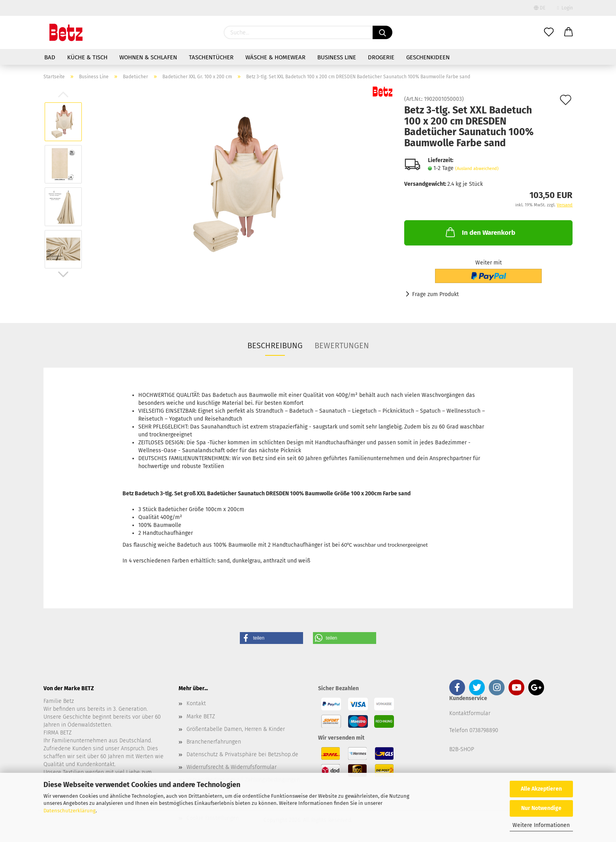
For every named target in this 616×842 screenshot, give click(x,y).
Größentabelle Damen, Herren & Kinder (236, 729)
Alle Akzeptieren (541, 789)
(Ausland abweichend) (477, 169)
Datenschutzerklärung (70, 811)
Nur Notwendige (541, 808)
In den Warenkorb (480, 232)
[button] (271, 638)
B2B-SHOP (462, 749)
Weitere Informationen (541, 825)
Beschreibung (275, 345)
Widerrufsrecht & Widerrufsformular (232, 767)
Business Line (337, 57)
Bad (50, 57)
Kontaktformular (470, 713)
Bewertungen (342, 345)
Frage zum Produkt (435, 294)
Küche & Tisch (87, 57)
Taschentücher (211, 57)
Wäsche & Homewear (275, 57)
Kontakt (196, 703)
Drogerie (381, 57)
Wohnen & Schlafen (148, 57)
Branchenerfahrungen (214, 742)
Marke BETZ (201, 716)
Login (565, 8)
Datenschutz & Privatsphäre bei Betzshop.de (242, 754)
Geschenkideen (428, 57)
